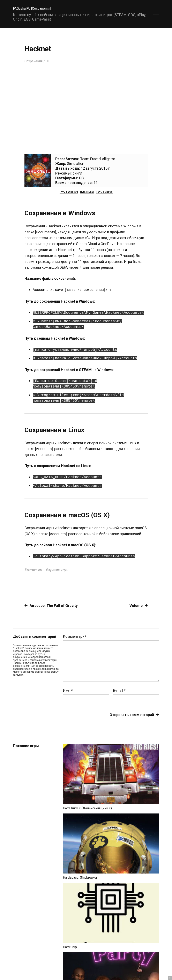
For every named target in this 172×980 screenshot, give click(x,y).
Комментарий (75, 636)
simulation (35, 570)
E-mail (119, 691)
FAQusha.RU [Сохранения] (34, 8)
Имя (68, 691)
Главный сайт (149, 962)
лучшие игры (61, 570)
